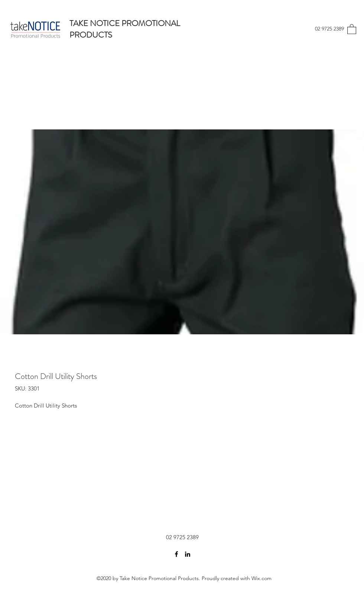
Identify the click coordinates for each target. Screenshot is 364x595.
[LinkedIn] (188, 554)
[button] (352, 29)
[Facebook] (176, 554)
